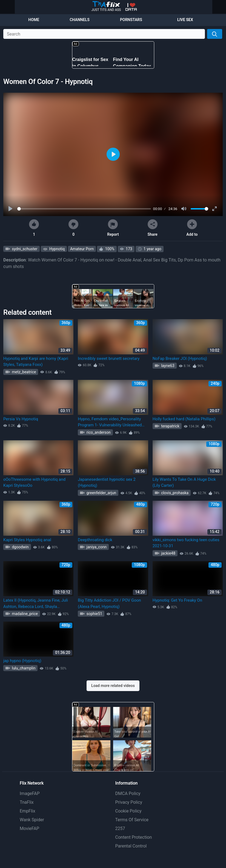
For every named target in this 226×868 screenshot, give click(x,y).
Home (34, 20)
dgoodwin (20, 547)
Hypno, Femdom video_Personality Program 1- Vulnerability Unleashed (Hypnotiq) (110, 422)
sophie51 (94, 614)
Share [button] (153, 228)
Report (113, 228)
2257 (120, 828)
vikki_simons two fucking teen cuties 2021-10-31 (186, 543)
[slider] (84, 209)
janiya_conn (96, 547)
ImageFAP (30, 793)
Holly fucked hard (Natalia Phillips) (184, 419)
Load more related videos (113, 686)
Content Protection (134, 837)
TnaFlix (27, 802)
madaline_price (24, 614)
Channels (79, 20)
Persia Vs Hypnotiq (21, 419)
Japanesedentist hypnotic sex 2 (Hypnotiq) (107, 483)
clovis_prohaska (174, 493)
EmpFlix (28, 811)
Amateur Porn (82, 249)
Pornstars (131, 20)
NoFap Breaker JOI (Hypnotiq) (180, 359)
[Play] (11, 209)
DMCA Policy (128, 793)
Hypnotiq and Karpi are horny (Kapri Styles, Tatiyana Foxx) (36, 362)
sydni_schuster (24, 249)
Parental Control (131, 846)
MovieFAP (29, 828)
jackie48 (168, 553)
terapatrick (170, 426)
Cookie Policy (128, 811)
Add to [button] (192, 228)
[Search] (215, 34)
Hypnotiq (57, 249)
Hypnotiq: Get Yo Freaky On (177, 600)
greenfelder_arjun (101, 493)
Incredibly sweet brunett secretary (109, 359)
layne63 (167, 366)
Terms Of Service (132, 820)
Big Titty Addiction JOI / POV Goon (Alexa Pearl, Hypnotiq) (109, 603)
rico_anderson (98, 432)
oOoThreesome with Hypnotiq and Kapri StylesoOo (34, 483)
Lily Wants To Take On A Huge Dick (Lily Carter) (184, 483)
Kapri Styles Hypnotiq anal (27, 540)
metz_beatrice (23, 372)
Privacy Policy (129, 802)
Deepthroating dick (95, 540)
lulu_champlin (23, 668)
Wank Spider (32, 820)
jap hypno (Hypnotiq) (22, 661)
